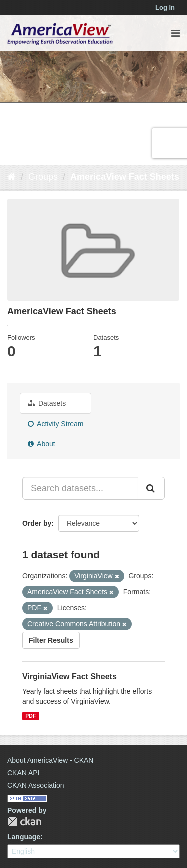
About (42, 444)
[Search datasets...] (80, 488)
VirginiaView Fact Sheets (70, 676)
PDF (31, 716)
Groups (43, 177)
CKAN (24, 821)
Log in (165, 8)
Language (24, 837)
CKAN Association (36, 785)
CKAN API (24, 773)
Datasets (47, 403)
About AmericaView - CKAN (50, 760)
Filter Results (51, 640)
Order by (37, 523)
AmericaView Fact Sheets (125, 177)
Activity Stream (56, 424)
